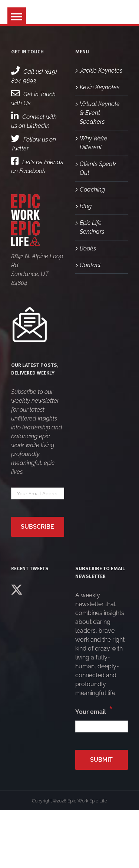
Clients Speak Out (98, 168)
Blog (86, 206)
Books (88, 248)
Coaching (92, 189)
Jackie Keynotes (101, 71)
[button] (17, 17)
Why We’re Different (94, 143)
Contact (90, 265)
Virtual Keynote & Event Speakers (100, 113)
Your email (94, 710)
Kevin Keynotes (100, 87)
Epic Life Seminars (92, 227)
